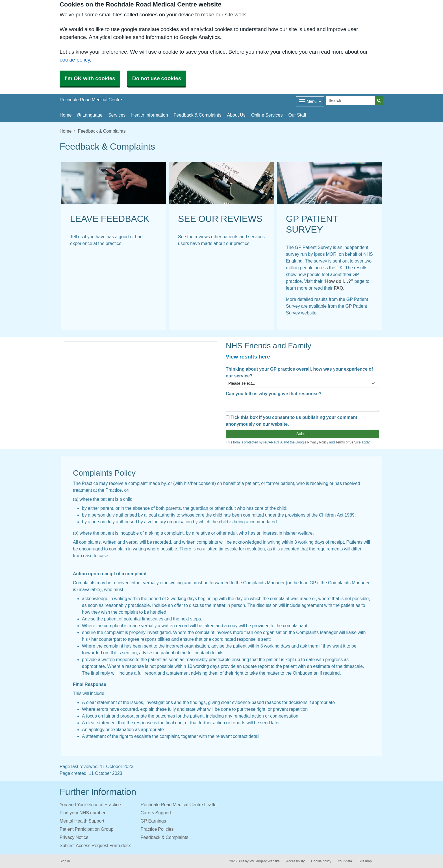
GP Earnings (153, 821)
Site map (365, 861)
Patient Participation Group (86, 829)
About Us (236, 115)
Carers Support (156, 813)
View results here (248, 357)
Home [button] (66, 115)
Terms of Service (348, 442)
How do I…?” (339, 281)
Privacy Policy (318, 442)
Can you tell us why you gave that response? (274, 393)
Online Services (267, 115)
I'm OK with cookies (90, 78)
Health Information (149, 115)
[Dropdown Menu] (310, 101)
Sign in (65, 861)
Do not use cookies (157, 78)
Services (117, 115)
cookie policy (75, 60)
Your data (345, 861)
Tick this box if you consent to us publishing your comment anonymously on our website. (292, 421)
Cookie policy (321, 861)
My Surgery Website (265, 861)
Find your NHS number (82, 813)
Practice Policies (157, 829)
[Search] (351, 101)
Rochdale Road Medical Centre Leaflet (179, 804)
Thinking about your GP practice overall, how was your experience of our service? (299, 372)
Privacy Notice (74, 837)
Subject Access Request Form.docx (95, 845)
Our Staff (297, 115)
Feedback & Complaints (198, 115)
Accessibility (295, 861)
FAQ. (338, 288)
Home (66, 131)
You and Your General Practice (90, 804)
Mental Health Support (82, 821)
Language (90, 115)
